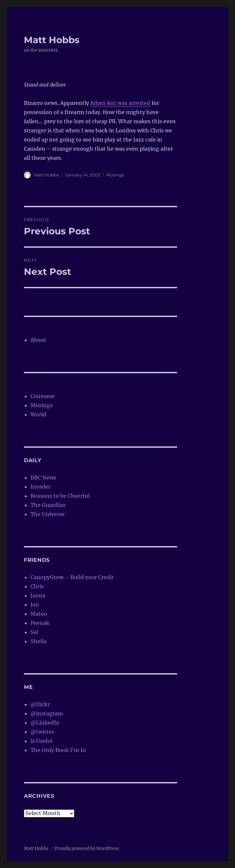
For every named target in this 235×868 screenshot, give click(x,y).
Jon (35, 605)
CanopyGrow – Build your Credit (72, 577)
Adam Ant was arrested (120, 103)
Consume (43, 396)
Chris (37, 586)
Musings (115, 175)
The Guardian (48, 505)
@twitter (42, 732)
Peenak (40, 623)
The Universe (48, 514)
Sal (34, 632)
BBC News (43, 477)
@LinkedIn (45, 723)
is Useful (41, 741)
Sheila (38, 641)
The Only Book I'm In (58, 750)
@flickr (40, 704)
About (38, 340)
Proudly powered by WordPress (87, 849)
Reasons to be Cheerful (60, 496)
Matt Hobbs (52, 40)
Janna (38, 595)
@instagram (47, 713)
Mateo (39, 614)
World (38, 414)
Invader (40, 487)
